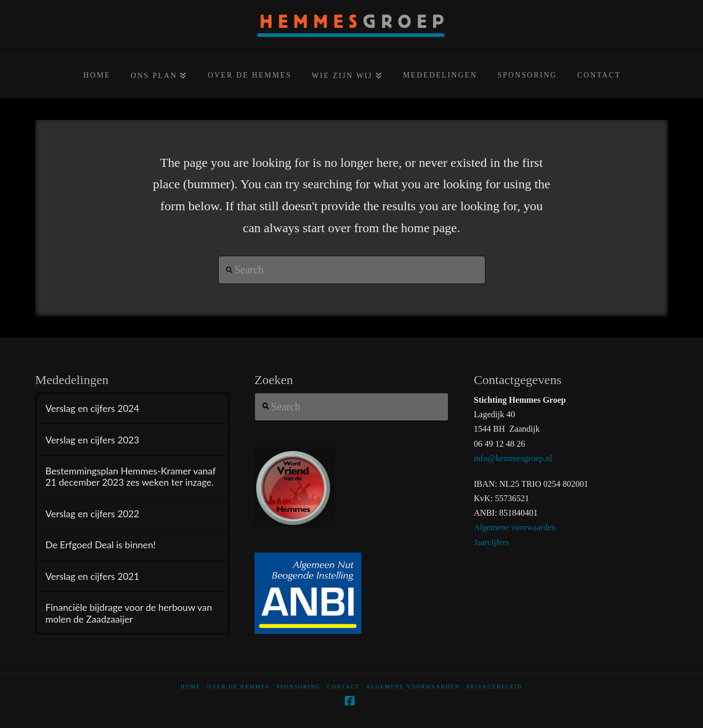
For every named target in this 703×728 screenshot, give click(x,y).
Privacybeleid (495, 687)
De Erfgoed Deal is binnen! (101, 545)
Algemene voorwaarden (515, 527)
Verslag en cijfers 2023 (92, 440)
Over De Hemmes (238, 687)
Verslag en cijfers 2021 (92, 576)
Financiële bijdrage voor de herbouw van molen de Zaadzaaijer (129, 613)
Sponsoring (299, 687)
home (191, 687)
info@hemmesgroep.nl (513, 458)
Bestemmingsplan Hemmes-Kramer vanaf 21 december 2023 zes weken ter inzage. (130, 477)
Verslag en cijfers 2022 (92, 514)
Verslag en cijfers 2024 (92, 408)
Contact (343, 687)
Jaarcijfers (491, 542)
